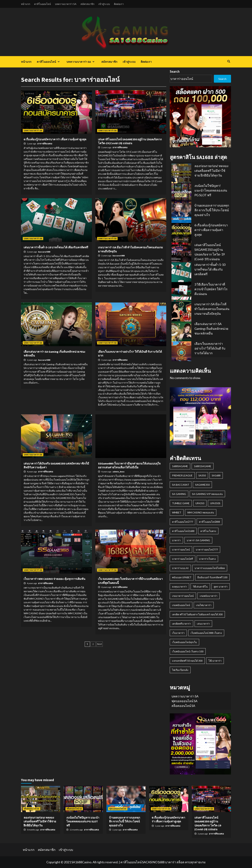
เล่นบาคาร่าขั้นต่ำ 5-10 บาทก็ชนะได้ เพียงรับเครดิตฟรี (56, 247)
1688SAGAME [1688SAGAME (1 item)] (180, 466)
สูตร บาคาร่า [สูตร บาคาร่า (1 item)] (221, 587)
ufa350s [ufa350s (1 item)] (215, 503)
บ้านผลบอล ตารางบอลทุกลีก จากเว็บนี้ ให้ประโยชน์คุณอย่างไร (212, 210)
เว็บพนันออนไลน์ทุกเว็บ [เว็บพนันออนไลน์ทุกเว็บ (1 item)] (184, 642)
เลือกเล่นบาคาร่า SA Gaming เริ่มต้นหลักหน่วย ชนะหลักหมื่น (211, 329)
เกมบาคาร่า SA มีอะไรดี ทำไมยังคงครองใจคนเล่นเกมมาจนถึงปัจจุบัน (212, 309)
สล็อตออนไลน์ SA (183, 706)
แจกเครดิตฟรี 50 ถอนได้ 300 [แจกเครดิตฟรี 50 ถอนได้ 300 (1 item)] (187, 661)
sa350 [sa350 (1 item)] (202, 475)
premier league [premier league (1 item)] (182, 475)
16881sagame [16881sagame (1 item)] (203, 466)
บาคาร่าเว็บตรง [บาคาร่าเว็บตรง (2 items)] (207, 559)
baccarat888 (44, 252)
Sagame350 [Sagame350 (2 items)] (202, 485)
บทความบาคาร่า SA (66, 4)
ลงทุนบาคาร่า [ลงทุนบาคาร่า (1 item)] (179, 587)
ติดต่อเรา (119, 4)
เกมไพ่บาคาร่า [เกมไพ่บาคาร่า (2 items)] (204, 605)
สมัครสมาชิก (87, 4)
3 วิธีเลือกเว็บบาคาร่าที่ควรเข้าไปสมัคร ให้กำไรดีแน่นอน (211, 289)
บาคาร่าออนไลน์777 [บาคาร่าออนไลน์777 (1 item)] (207, 550)
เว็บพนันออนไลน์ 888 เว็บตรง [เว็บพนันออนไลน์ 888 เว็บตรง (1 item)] (206, 633)
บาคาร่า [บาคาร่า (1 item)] (176, 540)
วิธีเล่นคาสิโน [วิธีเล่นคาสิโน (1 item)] (200, 587)
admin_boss (118, 472)
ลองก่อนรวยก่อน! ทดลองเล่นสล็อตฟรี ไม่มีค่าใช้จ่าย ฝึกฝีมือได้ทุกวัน (211, 171)
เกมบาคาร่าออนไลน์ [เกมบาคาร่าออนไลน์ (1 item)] (183, 596)
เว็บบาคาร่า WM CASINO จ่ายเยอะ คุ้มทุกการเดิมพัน (54, 579)
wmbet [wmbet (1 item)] (177, 512)
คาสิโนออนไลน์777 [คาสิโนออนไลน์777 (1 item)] (183, 522)
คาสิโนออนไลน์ (43, 4)
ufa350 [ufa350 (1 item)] (200, 503)
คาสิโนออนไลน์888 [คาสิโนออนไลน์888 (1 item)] (209, 522)
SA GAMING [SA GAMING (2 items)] (179, 494)
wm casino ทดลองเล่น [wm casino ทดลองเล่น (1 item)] (201, 512)
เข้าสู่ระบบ (104, 4)
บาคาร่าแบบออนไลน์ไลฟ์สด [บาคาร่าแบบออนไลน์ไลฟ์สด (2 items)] (210, 568)
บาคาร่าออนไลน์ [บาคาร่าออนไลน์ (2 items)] (181, 550)
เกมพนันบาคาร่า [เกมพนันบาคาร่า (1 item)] (209, 596)
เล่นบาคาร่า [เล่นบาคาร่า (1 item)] (203, 624)
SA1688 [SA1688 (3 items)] (216, 475)
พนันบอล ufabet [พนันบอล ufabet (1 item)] (182, 577)
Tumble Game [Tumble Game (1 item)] (181, 503)
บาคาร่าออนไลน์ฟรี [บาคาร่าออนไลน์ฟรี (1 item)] (183, 559)
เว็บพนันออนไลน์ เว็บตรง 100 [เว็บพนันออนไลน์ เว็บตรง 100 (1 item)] (188, 651)
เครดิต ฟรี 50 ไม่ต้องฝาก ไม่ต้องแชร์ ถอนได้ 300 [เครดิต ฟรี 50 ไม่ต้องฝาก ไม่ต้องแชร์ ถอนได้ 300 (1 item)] (197, 614)
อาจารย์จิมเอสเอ (45, 144)
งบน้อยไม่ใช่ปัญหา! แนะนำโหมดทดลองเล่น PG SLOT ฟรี (211, 190)
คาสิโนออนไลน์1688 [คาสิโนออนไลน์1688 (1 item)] (183, 531)
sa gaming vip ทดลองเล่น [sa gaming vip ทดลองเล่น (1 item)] (207, 494)
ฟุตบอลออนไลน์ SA (184, 701)
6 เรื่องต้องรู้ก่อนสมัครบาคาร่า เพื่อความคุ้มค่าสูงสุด (55, 139)
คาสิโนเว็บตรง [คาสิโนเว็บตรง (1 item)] (208, 531)
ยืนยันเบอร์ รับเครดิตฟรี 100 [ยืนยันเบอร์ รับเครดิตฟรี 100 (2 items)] (212, 577)
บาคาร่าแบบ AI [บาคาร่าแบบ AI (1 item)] (180, 568)
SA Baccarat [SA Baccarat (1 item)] (181, 485)
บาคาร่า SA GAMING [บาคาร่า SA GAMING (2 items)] (198, 540)
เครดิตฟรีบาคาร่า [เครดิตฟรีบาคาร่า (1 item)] (181, 624)
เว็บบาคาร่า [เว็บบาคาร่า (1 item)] (178, 633)
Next (99, 644)
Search (175, 71)
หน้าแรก (26, 4)
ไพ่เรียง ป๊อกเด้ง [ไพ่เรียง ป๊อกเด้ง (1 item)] (180, 670)
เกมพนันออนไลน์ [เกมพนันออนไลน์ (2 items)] (181, 605)
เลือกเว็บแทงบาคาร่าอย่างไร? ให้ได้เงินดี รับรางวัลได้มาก (210, 348)
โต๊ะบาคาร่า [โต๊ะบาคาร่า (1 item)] (215, 661)
